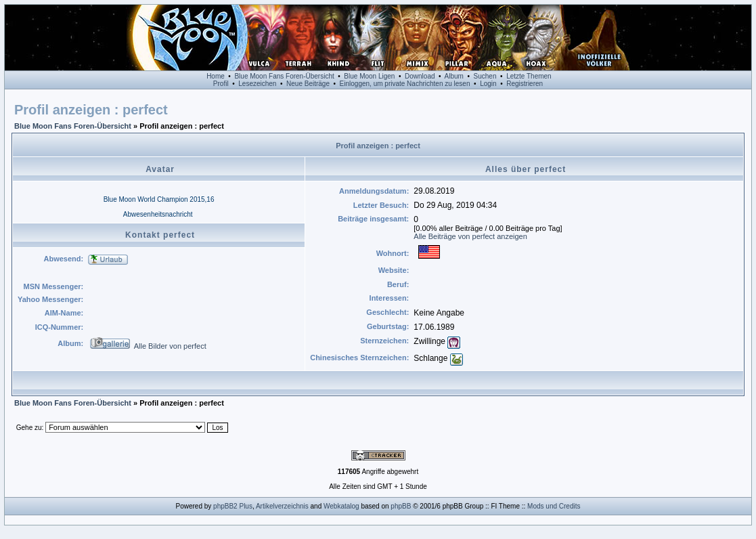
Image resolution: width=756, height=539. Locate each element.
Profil (221, 84)
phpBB (401, 506)
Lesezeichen (257, 84)
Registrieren (525, 84)
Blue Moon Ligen (369, 76)
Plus (245, 506)
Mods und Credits (554, 506)
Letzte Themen (529, 76)
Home (216, 76)
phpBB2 (225, 506)
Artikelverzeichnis (282, 506)
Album (454, 76)
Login (488, 84)
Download (420, 76)
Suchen (485, 76)
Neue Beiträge (308, 84)
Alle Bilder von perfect (170, 346)
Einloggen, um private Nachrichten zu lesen (405, 84)
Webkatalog (341, 506)
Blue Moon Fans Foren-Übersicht (284, 76)
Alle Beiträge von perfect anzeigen (470, 236)
